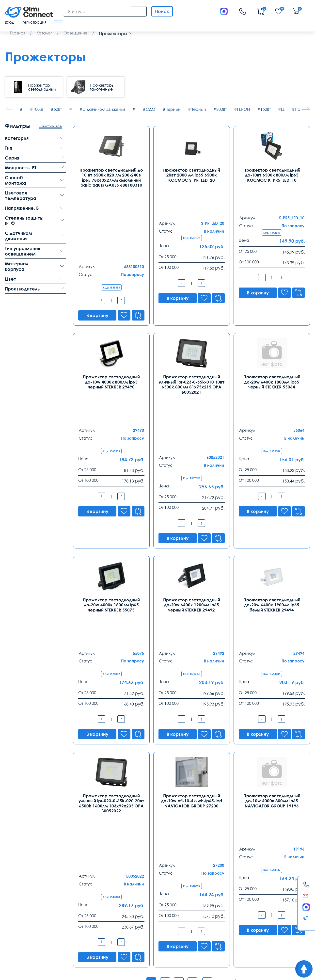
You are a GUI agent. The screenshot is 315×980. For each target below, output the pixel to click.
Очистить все (51, 126)
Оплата (49, 930)
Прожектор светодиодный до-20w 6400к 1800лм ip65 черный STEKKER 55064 (272, 330)
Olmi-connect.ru (167, 958)
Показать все (192, 814)
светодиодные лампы (264, 786)
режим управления (78, 942)
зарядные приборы (177, 947)
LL (283, 109)
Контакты (19, 872)
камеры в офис (93, 947)
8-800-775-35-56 (200, 833)
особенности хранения (151, 942)
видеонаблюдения (145, 947)
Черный (173, 109)
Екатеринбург (138, 884)
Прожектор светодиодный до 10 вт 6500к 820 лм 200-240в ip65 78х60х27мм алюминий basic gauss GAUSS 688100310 (111, 177)
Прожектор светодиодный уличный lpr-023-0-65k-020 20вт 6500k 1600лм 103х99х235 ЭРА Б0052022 (111, 649)
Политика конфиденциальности (29, 972)
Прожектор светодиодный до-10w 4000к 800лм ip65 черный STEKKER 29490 (111, 330)
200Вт (221, 109)
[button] (306, 108)
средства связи (184, 942)
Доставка (14, 930)
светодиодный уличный (188, 786)
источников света (111, 798)
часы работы (50, 942)
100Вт (38, 109)
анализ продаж (210, 942)
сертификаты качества (113, 942)
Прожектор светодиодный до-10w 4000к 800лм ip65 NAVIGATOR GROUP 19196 (272, 646)
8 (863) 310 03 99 (198, 892)
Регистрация (34, 22)
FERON (244, 109)
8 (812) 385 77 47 (80, 892)
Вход (9, 22)
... (209, 765)
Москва (13, 884)
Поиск (162, 11)
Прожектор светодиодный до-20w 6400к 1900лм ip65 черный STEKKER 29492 (191, 490)
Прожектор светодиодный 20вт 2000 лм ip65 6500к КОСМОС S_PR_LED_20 (191, 175)
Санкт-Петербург (82, 884)
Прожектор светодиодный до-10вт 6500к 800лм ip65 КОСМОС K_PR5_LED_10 (272, 175)
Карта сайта (74, 972)
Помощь (195, 930)
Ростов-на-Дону (199, 884)
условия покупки (267, 942)
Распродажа (155, 930)
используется (118, 947)
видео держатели (238, 942)
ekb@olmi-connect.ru (144, 910)
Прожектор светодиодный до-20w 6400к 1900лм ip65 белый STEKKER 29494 (272, 490)
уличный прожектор (111, 786)
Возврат (267, 930)
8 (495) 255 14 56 (21, 892)
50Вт (58, 109)
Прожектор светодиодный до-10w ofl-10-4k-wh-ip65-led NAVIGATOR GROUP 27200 (191, 646)
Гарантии (85, 930)
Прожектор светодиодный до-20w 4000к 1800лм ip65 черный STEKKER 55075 (111, 490)
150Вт (266, 109)
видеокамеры (67, 947)
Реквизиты (232, 930)
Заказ (118, 930)
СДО (150, 109)
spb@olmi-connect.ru (84, 910)
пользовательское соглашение (29, 947)
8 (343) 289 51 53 (139, 892)
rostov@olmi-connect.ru (205, 910)
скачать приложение (21, 942)
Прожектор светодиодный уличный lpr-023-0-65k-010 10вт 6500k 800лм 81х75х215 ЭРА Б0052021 (192, 333)
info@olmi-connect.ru (25, 910)
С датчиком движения (104, 109)
